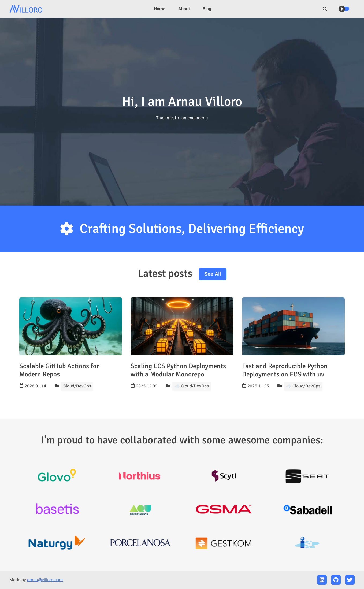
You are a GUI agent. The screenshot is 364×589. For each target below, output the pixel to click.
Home (160, 9)
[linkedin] (322, 580)
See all (213, 274)
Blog (207, 9)
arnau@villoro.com (45, 580)
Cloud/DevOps (77, 386)
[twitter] (350, 580)
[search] (328, 9)
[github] (336, 580)
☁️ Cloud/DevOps (192, 386)
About (184, 9)
